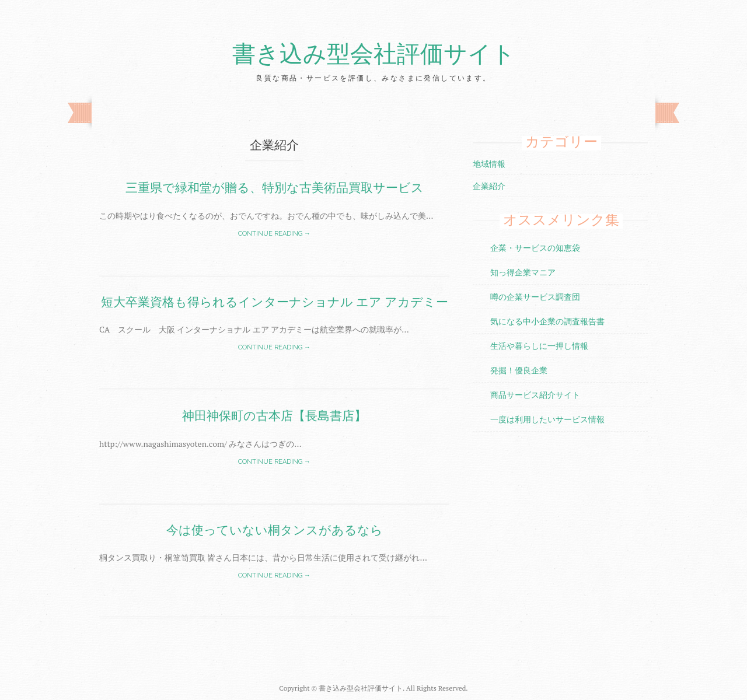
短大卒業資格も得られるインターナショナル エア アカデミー (275, 302)
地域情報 (489, 164)
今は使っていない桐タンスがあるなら (275, 530)
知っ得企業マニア (523, 272)
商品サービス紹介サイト (535, 395)
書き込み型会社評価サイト (374, 54)
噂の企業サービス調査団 (535, 297)
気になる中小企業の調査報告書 (547, 321)
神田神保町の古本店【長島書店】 (274, 416)
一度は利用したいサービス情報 (547, 419)
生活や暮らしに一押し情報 (539, 346)
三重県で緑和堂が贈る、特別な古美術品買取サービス (275, 188)
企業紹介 (489, 186)
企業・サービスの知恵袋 (535, 248)
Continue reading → (274, 234)
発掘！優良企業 (519, 370)
